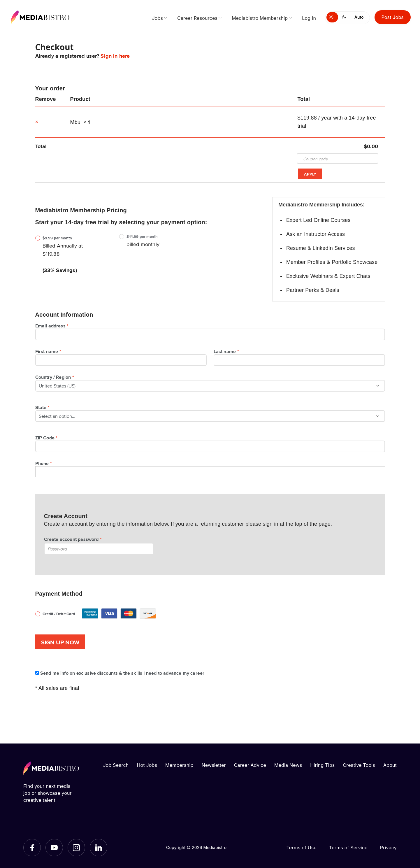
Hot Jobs (147, 765)
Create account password (74, 539)
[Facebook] (32, 848)
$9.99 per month (57, 238)
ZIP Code (47, 438)
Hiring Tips (322, 765)
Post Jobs (393, 17)
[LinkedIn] (99, 848)
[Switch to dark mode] (345, 17)
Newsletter (213, 765)
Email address (53, 326)
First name (49, 351)
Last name (227, 351)
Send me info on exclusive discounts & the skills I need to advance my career (120, 673)
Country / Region (56, 377)
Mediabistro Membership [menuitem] (260, 18)
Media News (288, 765)
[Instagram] (76, 848)
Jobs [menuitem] (157, 18)
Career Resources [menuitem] (197, 18)
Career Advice (250, 765)
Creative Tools (359, 765)
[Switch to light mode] (332, 17)
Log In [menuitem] (309, 18)
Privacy (388, 848)
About (390, 765)
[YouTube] (54, 848)
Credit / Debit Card (101, 609)
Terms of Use (301, 848)
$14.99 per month (142, 237)
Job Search (116, 765)
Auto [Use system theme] (359, 17)
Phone (44, 463)
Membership (179, 765)
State (43, 407)
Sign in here (115, 56)
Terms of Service (348, 848)
